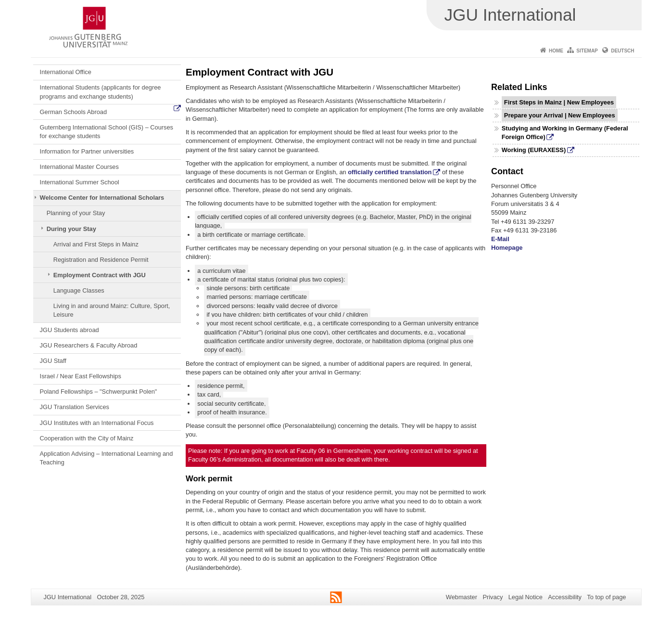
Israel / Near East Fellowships (81, 376)
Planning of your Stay (76, 213)
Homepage (507, 248)
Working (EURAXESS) (534, 150)
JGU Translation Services (75, 407)
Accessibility (565, 597)
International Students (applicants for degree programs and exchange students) (101, 92)
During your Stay (71, 229)
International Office (66, 72)
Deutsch (622, 51)
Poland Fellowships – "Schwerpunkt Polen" (99, 392)
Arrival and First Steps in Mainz (96, 244)
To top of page (606, 597)
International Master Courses (79, 167)
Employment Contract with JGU (100, 275)
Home (556, 51)
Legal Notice (526, 597)
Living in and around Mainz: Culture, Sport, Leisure (112, 310)
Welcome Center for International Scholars (102, 198)
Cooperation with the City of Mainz (87, 438)
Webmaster (462, 597)
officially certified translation (390, 172)
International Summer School (80, 182)
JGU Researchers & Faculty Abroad (89, 345)
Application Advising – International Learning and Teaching (107, 458)
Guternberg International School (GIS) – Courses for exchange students (107, 132)
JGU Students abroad (70, 330)
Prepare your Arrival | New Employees (560, 115)
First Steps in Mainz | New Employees (559, 102)
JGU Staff (53, 361)
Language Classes (79, 290)
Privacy (493, 597)
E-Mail (500, 239)
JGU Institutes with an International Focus (97, 423)
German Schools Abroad (73, 112)
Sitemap (587, 51)
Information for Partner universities (87, 151)
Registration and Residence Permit (101, 260)
